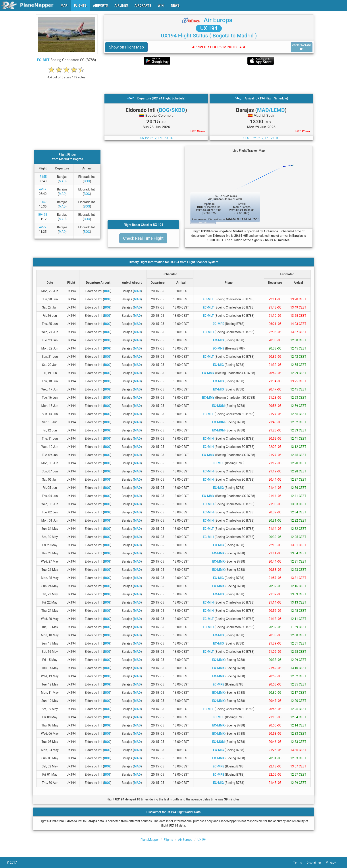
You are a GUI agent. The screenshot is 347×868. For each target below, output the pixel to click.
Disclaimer (316, 862)
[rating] (67, 75)
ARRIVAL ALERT (302, 47)
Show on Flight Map (126, 47)
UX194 (202, 840)
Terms (300, 862)
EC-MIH (208, 332)
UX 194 (209, 28)
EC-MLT (43, 60)
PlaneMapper (150, 840)
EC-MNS (218, 348)
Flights (168, 840)
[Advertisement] (209, 79)
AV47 (43, 189)
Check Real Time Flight (143, 238)
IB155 (43, 177)
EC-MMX (218, 553)
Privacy (333, 862)
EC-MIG (218, 340)
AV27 (43, 227)
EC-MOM (219, 406)
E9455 (43, 215)
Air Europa (218, 20)
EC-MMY (208, 373)
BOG (87, 181)
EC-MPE (218, 324)
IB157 (43, 202)
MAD (62, 181)
